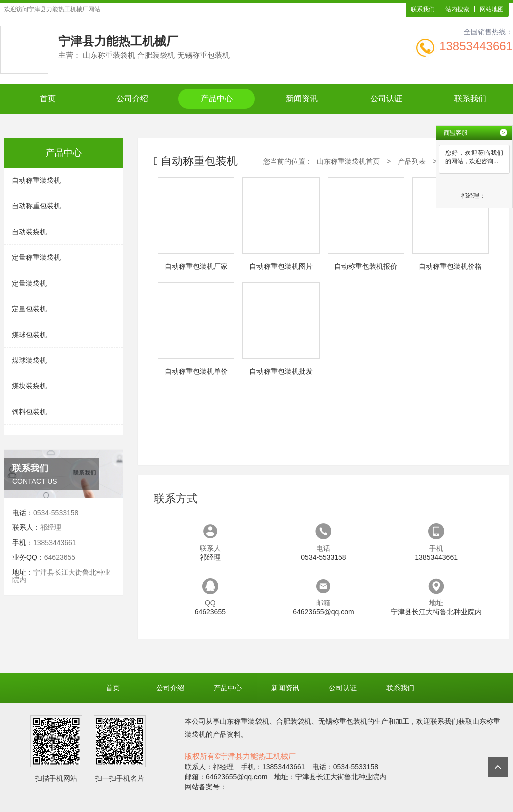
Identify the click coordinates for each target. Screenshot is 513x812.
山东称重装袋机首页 (348, 161)
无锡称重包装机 (343, 721)
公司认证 (386, 98)
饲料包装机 (29, 412)
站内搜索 (457, 9)
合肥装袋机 (294, 721)
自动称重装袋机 (36, 180)
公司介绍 (132, 98)
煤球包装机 (29, 335)
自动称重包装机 (36, 206)
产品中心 (217, 98)
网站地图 (492, 9)
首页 (48, 98)
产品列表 (412, 161)
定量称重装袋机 (36, 257)
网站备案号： (206, 787)
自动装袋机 (29, 232)
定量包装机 (29, 309)
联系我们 (423, 9)
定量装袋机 (29, 283)
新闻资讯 (302, 98)
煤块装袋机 (29, 386)
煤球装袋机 (29, 360)
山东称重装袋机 (244, 721)
